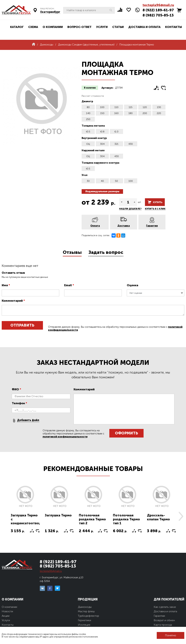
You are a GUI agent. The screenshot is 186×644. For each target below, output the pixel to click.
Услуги (102, 27)
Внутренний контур (94, 138)
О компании (53, 27)
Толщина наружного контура (100, 163)
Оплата (95, 226)
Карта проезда (163, 625)
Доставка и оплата (144, 27)
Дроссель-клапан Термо (158, 517)
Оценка (133, 285)
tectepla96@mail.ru (158, 5)
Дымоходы (85, 607)
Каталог (17, 27)
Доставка (124, 226)
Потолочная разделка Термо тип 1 (126, 519)
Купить (158, 202)
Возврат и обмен (164, 620)
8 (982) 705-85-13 (158, 15)
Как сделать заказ (165, 607)
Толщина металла (93, 126)
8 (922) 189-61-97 (158, 10)
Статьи (118, 27)
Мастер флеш (86, 611)
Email (69, 285)
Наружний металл (93, 150)
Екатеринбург (50, 12)
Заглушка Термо (58, 515)
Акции (6, 616)
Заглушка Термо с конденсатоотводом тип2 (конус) (28, 521)
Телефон (19, 403)
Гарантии (152, 226)
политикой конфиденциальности (65, 437)
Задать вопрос (106, 252)
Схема (33, 27)
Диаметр (87, 101)
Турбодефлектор (88, 616)
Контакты (174, 27)
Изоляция (84, 625)
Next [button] (181, 516)
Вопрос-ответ (79, 27)
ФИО (16, 389)
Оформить (126, 433)
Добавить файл (28, 420)
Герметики (84, 620)
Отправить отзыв (22, 326)
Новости (7, 611)
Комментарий (13, 301)
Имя (6, 285)
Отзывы (72, 252)
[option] (25, 511)
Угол (85, 175)
